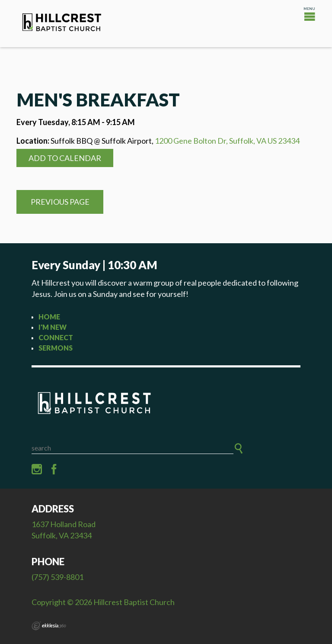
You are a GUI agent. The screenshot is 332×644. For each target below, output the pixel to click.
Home (49, 317)
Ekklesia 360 (49, 626)
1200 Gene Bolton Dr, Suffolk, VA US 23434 (227, 141)
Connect (56, 337)
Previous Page (60, 202)
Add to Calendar (65, 158)
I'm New (53, 327)
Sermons (56, 348)
